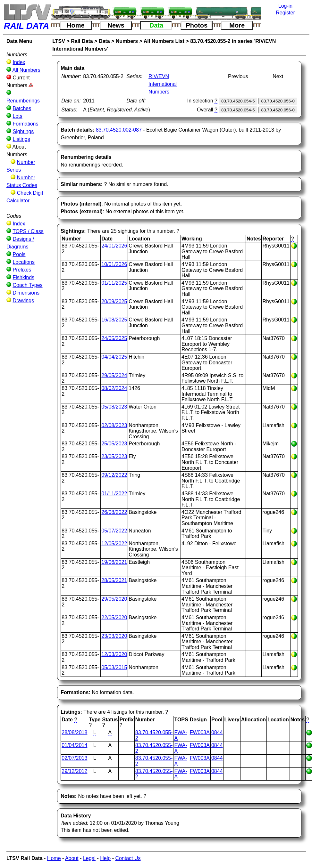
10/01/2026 (114, 264)
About (72, 858)
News (116, 25)
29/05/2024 (114, 375)
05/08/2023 (114, 407)
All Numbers (26, 70)
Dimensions (26, 293)
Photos (197, 25)
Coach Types (27, 285)
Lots (17, 116)
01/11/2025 (114, 283)
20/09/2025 (114, 301)
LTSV (59, 41)
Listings (21, 139)
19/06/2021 (114, 562)
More (237, 25)
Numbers (127, 41)
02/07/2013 (74, 758)
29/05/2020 (114, 599)
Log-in (285, 6)
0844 (217, 732)
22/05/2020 (114, 617)
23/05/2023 (114, 456)
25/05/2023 (114, 444)
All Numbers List (164, 41)
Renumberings (23, 101)
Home (76, 25)
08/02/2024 (114, 388)
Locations (24, 262)
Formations (25, 124)
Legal (89, 858)
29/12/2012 (74, 771)
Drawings (23, 300)
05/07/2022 (114, 531)
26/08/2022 (114, 512)
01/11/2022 (114, 494)
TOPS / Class (28, 231)
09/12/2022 (114, 475)
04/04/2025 (114, 357)
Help (105, 858)
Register (285, 13)
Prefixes (22, 270)
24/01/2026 (114, 246)
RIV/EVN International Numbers (163, 84)
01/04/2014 (74, 745)
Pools (19, 254)
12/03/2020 (114, 654)
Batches (22, 108)
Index (19, 62)
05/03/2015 (114, 667)
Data (156, 25)
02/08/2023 (114, 425)
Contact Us (128, 858)
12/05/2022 (114, 544)
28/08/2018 (74, 732)
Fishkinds (23, 277)
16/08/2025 (114, 320)
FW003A (200, 732)
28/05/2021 (114, 580)
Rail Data (82, 41)
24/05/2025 (114, 338)
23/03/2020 (114, 636)
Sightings (23, 131)
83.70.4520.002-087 (119, 130)
